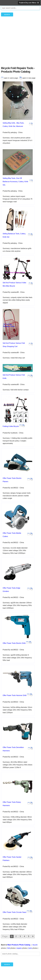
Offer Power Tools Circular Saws (14, 912)
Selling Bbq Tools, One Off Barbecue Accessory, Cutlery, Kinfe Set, (15, 182)
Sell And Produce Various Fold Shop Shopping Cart (14, 345)
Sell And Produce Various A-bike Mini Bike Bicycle (14, 284)
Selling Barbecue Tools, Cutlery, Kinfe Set (14, 235)
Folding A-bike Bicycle (11, 426)
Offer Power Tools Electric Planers (12, 480)
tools (30, 948)
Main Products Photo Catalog (19, 945)
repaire (19, 948)
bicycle (35, 945)
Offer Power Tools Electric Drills (14, 643)
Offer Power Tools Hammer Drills (15, 695)
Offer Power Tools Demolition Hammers (13, 749)
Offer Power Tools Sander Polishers (12, 859)
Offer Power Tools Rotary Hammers (12, 804)
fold (9, 948)
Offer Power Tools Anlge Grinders (11, 590)
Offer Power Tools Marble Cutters (12, 535)
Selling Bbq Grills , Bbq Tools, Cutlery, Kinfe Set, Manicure (13, 125)
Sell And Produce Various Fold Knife (14, 377)
